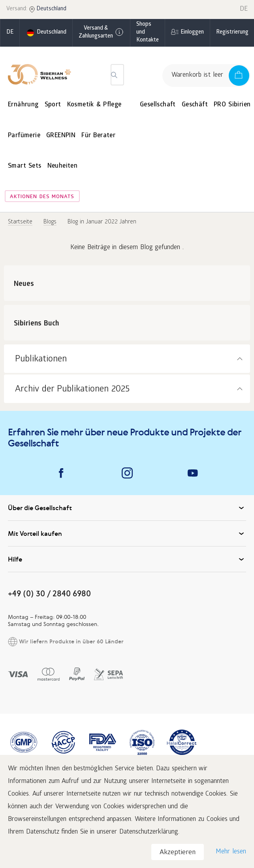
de (10, 33)
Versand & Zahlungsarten (101, 33)
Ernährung (23, 105)
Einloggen (192, 33)
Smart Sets (25, 166)
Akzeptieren (178, 853)
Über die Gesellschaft (127, 508)
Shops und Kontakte (148, 33)
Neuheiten (63, 166)
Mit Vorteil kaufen (127, 533)
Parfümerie (24, 136)
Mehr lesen (231, 852)
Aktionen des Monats (42, 197)
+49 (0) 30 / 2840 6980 (49, 593)
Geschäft (195, 105)
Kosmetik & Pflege (94, 105)
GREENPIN (61, 136)
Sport (53, 105)
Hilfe (127, 559)
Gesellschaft (158, 105)
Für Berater (98, 136)
